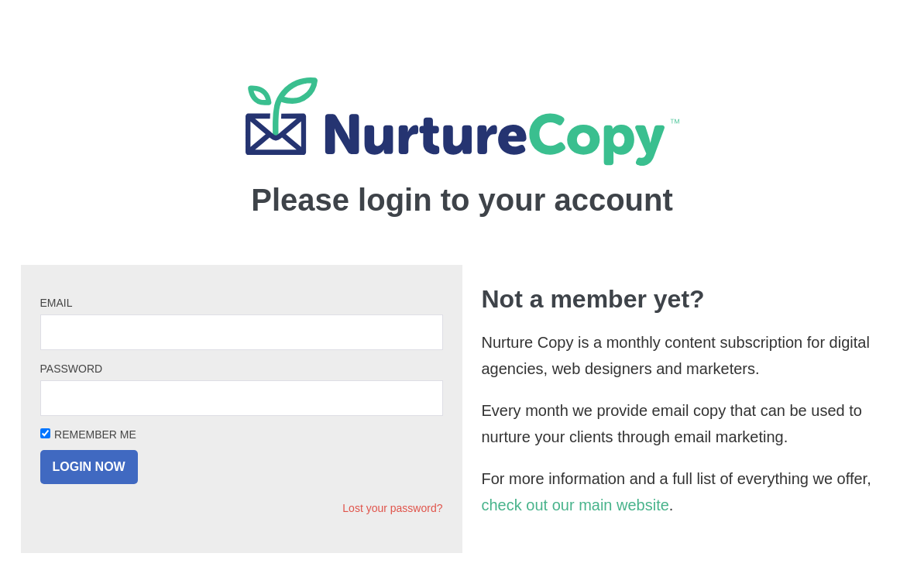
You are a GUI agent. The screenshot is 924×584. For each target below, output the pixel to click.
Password (72, 369)
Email (57, 303)
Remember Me (95, 435)
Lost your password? (392, 508)
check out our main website (575, 505)
